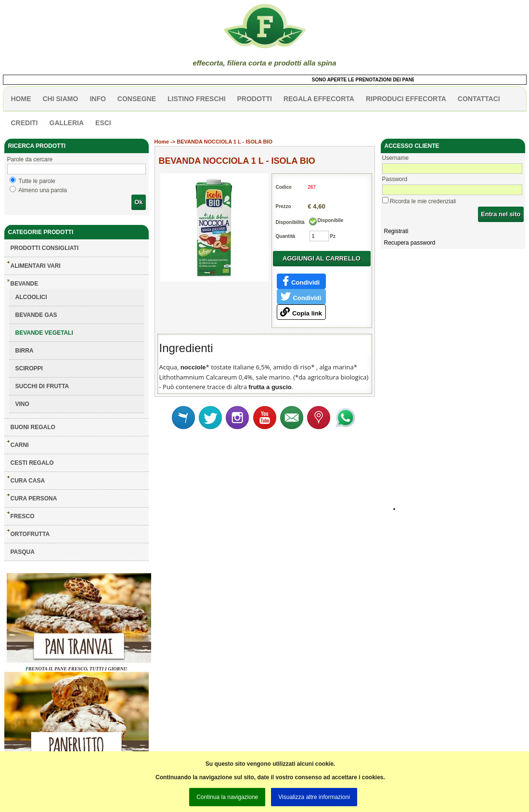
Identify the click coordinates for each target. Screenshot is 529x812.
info (97, 99)
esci (103, 123)
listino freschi (197, 99)
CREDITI (25, 123)
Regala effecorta (319, 99)
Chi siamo (61, 99)
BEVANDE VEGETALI (44, 333)
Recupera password (410, 243)
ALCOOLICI (31, 297)
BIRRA (25, 351)
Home (162, 142)
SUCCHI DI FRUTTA (42, 386)
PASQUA (23, 552)
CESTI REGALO (32, 463)
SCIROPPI (29, 368)
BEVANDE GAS (36, 315)
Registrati (396, 231)
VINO (22, 404)
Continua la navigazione (227, 797)
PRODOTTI (255, 99)
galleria (67, 123)
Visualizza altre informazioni (314, 797)
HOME (21, 99)
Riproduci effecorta (406, 99)
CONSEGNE (137, 99)
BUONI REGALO (33, 427)
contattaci (479, 99)
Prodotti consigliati (45, 248)
